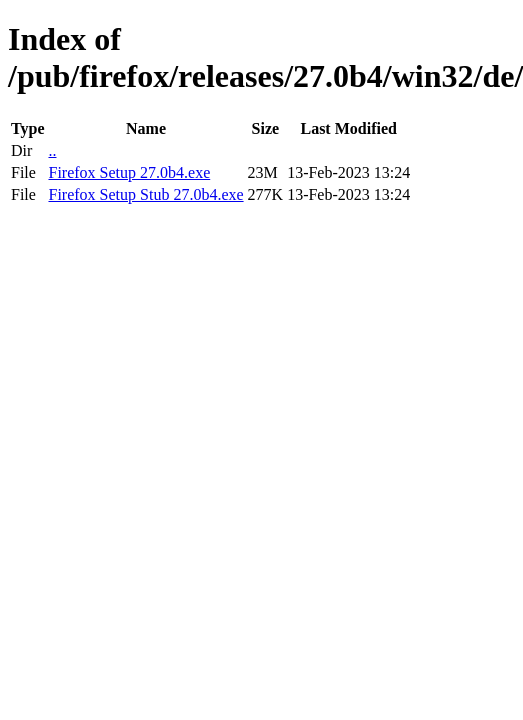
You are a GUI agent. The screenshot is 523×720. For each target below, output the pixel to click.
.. (52, 150)
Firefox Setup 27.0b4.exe (129, 172)
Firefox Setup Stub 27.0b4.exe (145, 194)
